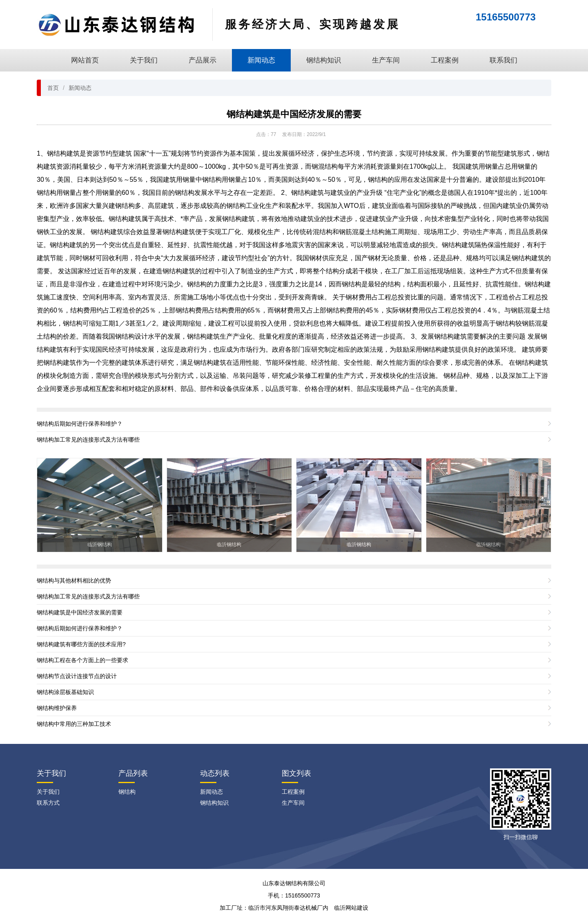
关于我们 (144, 60)
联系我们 (503, 60)
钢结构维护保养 (57, 708)
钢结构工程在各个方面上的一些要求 (82, 660)
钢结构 (127, 792)
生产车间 (386, 60)
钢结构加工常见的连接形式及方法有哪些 (88, 440)
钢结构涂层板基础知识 (65, 692)
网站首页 (85, 60)
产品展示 (203, 60)
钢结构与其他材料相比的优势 (74, 580)
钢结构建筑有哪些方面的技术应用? (81, 644)
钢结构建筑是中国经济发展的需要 (294, 114)
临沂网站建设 (351, 908)
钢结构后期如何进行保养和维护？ (80, 424)
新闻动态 (261, 60)
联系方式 (48, 803)
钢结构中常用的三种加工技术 (74, 724)
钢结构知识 (324, 60)
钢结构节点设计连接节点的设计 (77, 676)
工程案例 (445, 60)
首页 (53, 88)
